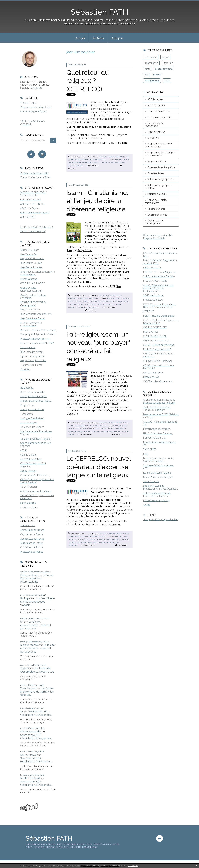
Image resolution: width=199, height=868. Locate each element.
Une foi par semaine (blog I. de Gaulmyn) (36, 444)
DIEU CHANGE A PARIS (155, 281)
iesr (125, 537)
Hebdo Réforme (28, 471)
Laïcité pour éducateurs (32, 409)
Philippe (25, 598)
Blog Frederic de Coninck (33, 318)
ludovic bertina (75, 166)
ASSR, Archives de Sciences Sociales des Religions (157, 408)
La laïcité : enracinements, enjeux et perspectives (36, 625)
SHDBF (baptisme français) (157, 341)
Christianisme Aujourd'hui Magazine (33, 465)
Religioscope (27, 388)
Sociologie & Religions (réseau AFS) (158, 467)
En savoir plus (133, 866)
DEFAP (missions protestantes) (159, 316)
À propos (117, 38)
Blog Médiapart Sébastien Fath (36, 314)
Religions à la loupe (89, 298)
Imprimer (91, 310)
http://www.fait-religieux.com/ (107, 374)
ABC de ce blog (155, 99)
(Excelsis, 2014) (106, 239)
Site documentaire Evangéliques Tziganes (36, 433)
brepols (95, 307)
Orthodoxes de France (32, 547)
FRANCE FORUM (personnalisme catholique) (37, 497)
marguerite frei (29, 645)
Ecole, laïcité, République (160, 117)
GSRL (167, 81)
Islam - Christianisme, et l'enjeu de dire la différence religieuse (97, 201)
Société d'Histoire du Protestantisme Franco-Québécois (161, 487)
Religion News (27, 405)
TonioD (25, 668)
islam (126, 301)
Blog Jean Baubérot (30, 310)
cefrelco (72, 163)
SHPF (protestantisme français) (159, 276)
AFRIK (23, 450)
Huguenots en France (31, 365)
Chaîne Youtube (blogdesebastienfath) (31, 289)
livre (118, 298)
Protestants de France (32, 552)
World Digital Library (153, 373)
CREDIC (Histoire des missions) (159, 345)
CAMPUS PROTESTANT (155, 336)
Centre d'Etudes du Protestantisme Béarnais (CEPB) (161, 322)
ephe (89, 307)
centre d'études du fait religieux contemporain (104, 429)
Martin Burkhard (30, 778)
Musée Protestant (30, 250)
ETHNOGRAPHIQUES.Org (156, 500)
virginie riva (107, 432)
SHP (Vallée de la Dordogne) (157, 361)
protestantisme (102, 301)
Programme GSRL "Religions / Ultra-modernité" (160, 154)
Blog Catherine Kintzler (32, 352)
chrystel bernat (75, 304)
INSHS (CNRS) (151, 332)
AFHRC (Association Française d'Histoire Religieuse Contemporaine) (159, 288)
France (157, 75)
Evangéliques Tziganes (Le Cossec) (38, 334)
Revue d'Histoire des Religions (158, 477)
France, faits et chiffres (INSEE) (36, 401)
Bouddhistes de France (32, 539)
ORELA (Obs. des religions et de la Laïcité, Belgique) (37, 481)
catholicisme (116, 301)
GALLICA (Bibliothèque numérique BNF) (160, 254)
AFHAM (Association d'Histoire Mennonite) (159, 367)
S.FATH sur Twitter (30, 208)
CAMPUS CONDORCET (155, 327)
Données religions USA (155, 438)
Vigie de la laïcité (28, 455)
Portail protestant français (33, 396)
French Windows (29, 279)
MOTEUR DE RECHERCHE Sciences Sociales (33, 194)
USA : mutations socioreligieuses (154, 222)
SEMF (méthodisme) (153, 295)
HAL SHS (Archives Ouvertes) (158, 433)
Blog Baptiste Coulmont (32, 259)
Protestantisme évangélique (161, 167)
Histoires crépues (29, 507)
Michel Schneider (31, 732)
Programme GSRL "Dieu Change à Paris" (158, 145)
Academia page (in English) (34, 111)
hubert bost (90, 304)
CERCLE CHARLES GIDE (33, 283)
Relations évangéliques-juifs (161, 179)
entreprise (73, 545)
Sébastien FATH (99, 12)
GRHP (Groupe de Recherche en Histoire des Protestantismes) (160, 306)
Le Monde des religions (32, 427)
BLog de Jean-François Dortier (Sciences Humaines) (159, 460)
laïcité (126, 160)
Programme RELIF (157, 161)
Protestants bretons (153, 300)
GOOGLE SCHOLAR (30, 200)
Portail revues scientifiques (157, 429)
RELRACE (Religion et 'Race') (157, 349)
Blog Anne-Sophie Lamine (33, 360)
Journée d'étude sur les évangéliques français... (38, 602)
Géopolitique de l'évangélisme (154, 124)
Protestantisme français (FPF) (35, 339)
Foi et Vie (25, 369)
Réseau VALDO (151, 377)
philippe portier (118, 163)
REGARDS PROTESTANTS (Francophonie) (33, 304)
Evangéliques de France (32, 530)
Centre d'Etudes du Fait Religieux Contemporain (94, 501)
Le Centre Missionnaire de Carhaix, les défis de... (37, 692)
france (125, 432)
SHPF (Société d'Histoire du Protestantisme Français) (157, 495)
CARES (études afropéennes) (158, 381)
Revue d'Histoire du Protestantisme (38, 330)
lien (119, 286)
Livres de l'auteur (156, 132)
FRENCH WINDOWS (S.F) (33, 231)
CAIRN (147, 505)
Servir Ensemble (28, 503)
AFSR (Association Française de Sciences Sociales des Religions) (159, 401)
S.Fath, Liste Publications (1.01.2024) (33, 123)
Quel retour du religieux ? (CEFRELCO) (88, 81)
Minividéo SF (154, 138)
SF (22, 622)
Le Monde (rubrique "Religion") (36, 439)
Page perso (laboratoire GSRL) (36, 107)
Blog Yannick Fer (29, 254)
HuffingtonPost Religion (32, 418)
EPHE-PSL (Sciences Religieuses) (160, 272)
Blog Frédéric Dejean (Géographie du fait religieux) (38, 273)
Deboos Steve (29, 575)
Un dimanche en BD (158, 215)
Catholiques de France (32, 534)
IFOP (146, 454)
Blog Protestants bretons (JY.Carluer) (33, 297)
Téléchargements (156, 209)
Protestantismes (156, 173)
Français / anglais (29, 103)
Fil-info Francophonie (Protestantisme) (31, 324)
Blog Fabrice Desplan (31, 263)
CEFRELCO (93, 396)
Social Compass (151, 481)
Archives (98, 38)
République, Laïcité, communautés (90, 160)
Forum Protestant (29, 487)
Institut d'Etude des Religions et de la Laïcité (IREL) (160, 262)
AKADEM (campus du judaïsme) (36, 491)
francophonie (151, 63)
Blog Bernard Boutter (31, 267)
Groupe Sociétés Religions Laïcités (160, 519)
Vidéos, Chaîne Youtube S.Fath (36, 177)
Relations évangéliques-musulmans (158, 187)
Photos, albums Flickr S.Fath (34, 173)
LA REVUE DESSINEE (31, 459)
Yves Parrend (28, 688)
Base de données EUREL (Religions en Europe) (161, 416)
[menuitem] (80, 38)
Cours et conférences (159, 111)
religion (118, 160)
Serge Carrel (85, 250)
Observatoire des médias (33, 392)
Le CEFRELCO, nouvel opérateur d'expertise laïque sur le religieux (99, 467)
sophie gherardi (85, 163)
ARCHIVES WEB (28, 217)
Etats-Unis (168, 63)
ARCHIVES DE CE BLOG (32, 204)
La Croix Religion (29, 423)
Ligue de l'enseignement (32, 356)
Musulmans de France (32, 543)
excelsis (82, 307)
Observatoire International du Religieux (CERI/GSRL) (158, 237)
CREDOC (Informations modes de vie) (160, 423)
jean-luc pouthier (101, 163)
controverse (88, 301)
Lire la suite (37, 88)
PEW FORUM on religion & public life (160, 444)
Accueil (80, 38)
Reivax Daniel (28, 755)
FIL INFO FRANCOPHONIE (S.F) (37, 227)
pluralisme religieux (109, 542)
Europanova (27, 414)
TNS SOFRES (150, 449)
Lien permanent (76, 157)
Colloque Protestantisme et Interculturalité (37, 578)
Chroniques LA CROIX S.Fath (35, 475)
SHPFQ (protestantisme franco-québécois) (159, 355)
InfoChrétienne (28, 347)
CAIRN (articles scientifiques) (35, 213)
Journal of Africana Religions (157, 473)
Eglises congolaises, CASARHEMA (37, 343)
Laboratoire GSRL (152, 268)
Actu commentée (107, 157)
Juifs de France (28, 526)
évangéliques (152, 81)
